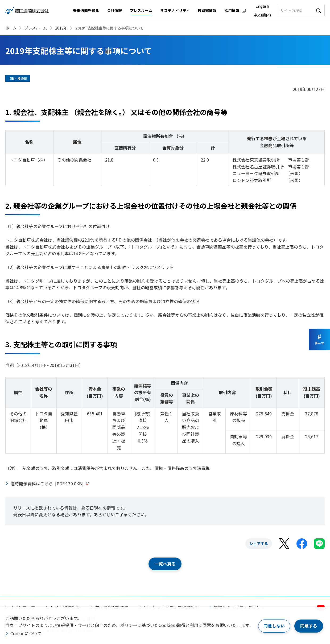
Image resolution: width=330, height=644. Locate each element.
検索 (319, 11)
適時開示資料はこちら (47, 484)
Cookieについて (26, 633)
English (262, 6)
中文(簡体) (262, 15)
